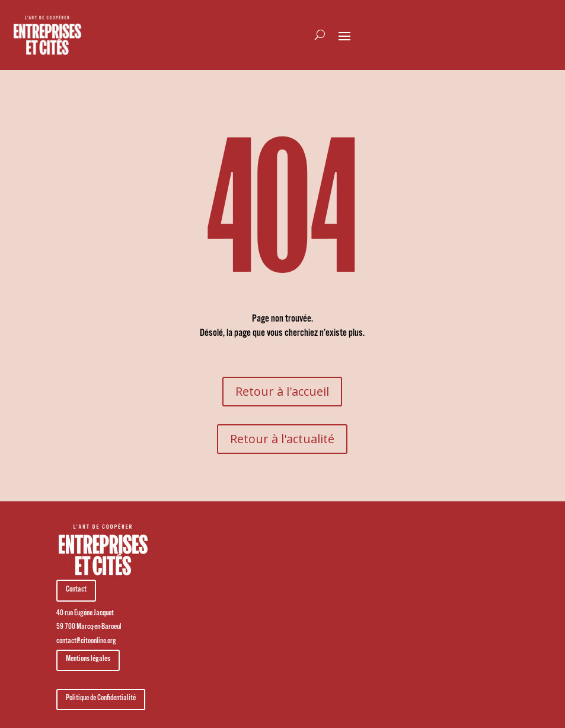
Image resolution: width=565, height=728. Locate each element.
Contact (76, 590)
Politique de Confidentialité (101, 699)
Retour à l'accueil (282, 391)
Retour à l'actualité (282, 439)
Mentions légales (88, 660)
